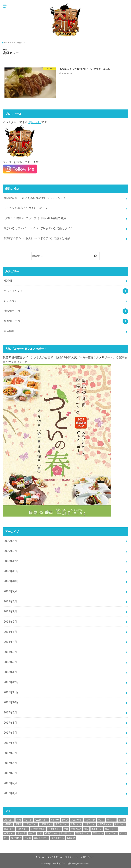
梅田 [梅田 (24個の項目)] (86, 829)
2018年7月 (10, 611)
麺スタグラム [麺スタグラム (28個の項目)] (58, 838)
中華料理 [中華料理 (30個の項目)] (8, 824)
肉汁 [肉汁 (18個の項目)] (40, 833)
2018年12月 (11, 561)
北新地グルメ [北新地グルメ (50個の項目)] (31, 824)
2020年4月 (10, 541)
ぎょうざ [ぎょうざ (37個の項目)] (28, 820)
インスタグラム (55, 857)
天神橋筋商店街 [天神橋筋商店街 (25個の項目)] (38, 829)
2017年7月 (10, 733)
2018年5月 (10, 632)
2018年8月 (10, 601)
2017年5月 (10, 753)
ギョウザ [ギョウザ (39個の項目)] (55, 820)
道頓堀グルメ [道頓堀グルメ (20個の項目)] (67, 833)
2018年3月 (10, 652)
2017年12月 (11, 682)
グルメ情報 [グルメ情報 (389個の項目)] (76, 820)
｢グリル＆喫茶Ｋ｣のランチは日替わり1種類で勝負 (35, 218)
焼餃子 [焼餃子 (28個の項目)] (32, 833)
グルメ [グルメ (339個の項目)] (65, 820)
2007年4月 (10, 793)
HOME (8, 281)
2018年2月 (10, 662)
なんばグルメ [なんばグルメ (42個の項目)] (41, 820)
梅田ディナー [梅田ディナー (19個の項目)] (111, 829)
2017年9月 (10, 712)
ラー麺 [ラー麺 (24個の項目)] (122, 820)
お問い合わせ (87, 857)
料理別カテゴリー (15, 321)
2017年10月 (11, 702)
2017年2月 (10, 783)
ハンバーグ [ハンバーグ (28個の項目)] (90, 820)
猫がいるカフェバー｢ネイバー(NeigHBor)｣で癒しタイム (38, 228)
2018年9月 (10, 591)
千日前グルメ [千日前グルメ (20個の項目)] (62, 824)
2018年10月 (11, 581)
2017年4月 (10, 763)
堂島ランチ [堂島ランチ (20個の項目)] (89, 824)
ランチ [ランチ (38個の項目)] (101, 820)
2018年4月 (10, 642)
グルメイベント (13, 291)
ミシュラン (11, 301)
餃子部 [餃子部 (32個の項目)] (28, 838)
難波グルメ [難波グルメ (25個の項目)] (112, 833)
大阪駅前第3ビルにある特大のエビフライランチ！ (35, 198)
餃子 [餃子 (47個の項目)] (6, 838)
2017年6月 (10, 743)
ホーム (41, 857)
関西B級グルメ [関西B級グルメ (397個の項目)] (83, 833)
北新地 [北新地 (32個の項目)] (18, 824)
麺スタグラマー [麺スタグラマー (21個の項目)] (41, 838)
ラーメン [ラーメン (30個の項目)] (111, 820)
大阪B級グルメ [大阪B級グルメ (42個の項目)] (105, 824)
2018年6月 (10, 622)
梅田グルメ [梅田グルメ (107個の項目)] (97, 829)
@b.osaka (35, 122)
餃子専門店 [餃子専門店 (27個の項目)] (16, 838)
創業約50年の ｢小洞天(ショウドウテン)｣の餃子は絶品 (37, 238)
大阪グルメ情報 (64, 864)
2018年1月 (10, 672)
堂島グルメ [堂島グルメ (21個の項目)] (76, 824)
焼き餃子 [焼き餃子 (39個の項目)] (21, 833)
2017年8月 (10, 723)
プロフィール (72, 857)
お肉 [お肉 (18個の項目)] (19, 820)
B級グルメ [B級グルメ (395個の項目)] (9, 820)
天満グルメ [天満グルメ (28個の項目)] (22, 829)
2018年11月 (11, 571)
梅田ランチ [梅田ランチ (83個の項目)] (9, 833)
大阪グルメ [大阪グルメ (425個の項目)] (120, 824)
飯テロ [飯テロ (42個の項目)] (123, 833)
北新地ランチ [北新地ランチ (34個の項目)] (46, 824)
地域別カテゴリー (15, 311)
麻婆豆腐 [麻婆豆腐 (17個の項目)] (71, 838)
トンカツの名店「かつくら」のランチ (27, 208)
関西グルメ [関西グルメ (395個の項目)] (98, 833)
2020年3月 (10, 551)
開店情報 (9, 331)
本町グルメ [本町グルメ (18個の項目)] (76, 829)
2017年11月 (11, 692)
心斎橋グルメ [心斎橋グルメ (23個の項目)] (54, 829)
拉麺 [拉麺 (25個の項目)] (66, 829)
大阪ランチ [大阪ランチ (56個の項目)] (9, 829)
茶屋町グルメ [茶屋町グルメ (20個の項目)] (51, 833)
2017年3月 (10, 773)
